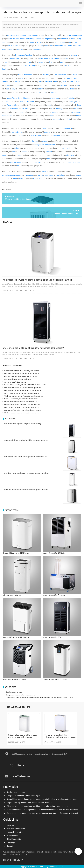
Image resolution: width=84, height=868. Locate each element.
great (35, 49)
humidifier (7, 189)
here (72, 89)
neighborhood (36, 39)
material (71, 98)
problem (23, 102)
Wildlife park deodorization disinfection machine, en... (22, 413)
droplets (5, 69)
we (73, 39)
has (54, 119)
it (49, 35)
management (60, 42)
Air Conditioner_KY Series (12, 595)
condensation (14, 59)
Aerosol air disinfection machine (15, 382)
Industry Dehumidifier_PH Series (54, 595)
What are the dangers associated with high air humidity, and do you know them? (38, 806)
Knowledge (11, 843)
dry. (49, 159)
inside (77, 109)
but (65, 46)
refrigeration (40, 145)
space (69, 78)
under (75, 35)
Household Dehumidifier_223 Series (55, 679)
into (8, 85)
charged (66, 148)
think (25, 98)
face (23, 109)
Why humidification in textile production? (18, 379)
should (53, 98)
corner (56, 59)
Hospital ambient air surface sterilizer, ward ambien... (22, 371)
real (21, 179)
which (12, 49)
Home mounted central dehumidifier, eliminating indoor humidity (26, 490)
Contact (10, 846)
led (34, 59)
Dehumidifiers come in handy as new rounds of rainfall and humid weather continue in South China (39, 698)
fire (13, 132)
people (9, 98)
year (3, 42)
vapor (46, 59)
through (35, 141)
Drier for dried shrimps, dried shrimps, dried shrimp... (22, 374)
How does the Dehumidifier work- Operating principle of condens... (27, 473)
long (76, 46)
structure (46, 75)
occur (38, 92)
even (62, 62)
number (20, 112)
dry (13, 152)
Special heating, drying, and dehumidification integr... (22, 393)
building (72, 102)
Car (19, 49)
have (10, 39)
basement (14, 109)
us (8, 35)
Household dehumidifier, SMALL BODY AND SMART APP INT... (26, 385)
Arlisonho (20, 765)
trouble (11, 46)
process (49, 152)
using (44, 172)
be (14, 39)
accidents (59, 46)
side (74, 82)
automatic (37, 162)
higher (4, 82)
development (14, 35)
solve (7, 102)
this (64, 128)
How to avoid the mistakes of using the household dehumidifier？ (33, 348)
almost (22, 39)
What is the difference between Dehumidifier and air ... (23, 402)
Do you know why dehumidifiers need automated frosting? (29, 803)
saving (40, 175)
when (64, 82)
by (65, 66)
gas (8, 89)
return (32, 42)
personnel (76, 162)
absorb (54, 112)
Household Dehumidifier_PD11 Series (16, 637)
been (58, 119)
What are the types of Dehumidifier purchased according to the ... (26, 457)
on (70, 42)
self (78, 102)
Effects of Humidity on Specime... (42, 198)
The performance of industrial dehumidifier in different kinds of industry (60, 736)
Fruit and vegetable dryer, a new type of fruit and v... (22, 376)
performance (15, 175)
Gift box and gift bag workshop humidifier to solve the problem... (26, 440)
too (56, 82)
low (69, 85)
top (6, 62)
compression (50, 145)
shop (51, 39)
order (15, 179)
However (30, 102)
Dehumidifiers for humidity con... (42, 212)
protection (18, 132)
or (5, 35)
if (60, 35)
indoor (24, 152)
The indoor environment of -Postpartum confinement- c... (23, 396)
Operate (7, 179)
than (47, 78)
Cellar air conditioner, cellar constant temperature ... (22, 399)
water (41, 59)
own (26, 66)
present (47, 132)
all (59, 39)
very (80, 39)
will (22, 49)
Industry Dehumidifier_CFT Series (15, 679)
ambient (19, 155)
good (30, 162)
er (75, 39)
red (74, 112)
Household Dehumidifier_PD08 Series (16, 553)
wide (47, 175)
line (51, 62)
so (69, 46)
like (19, 98)
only (41, 46)
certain (44, 128)
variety (41, 62)
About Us (10, 825)
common (20, 135)
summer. (54, 92)
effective (34, 135)
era (40, 82)
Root (35, 179)
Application (60, 175)
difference (48, 82)
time (80, 46)
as (42, 35)
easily (40, 89)
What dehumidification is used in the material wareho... (23, 405)
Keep (79, 105)
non (76, 55)
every (28, 39)
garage (35, 35)
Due (20, 75)
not (38, 46)
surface (17, 82)
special (29, 75)
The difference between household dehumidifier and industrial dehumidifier (38, 280)
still (15, 105)
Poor (56, 75)
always (4, 155)
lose (78, 85)
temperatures (7, 116)
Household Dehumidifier (16, 828)
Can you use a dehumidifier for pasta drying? (21, 695)
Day (70, 35)
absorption (6, 175)
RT (52, 109)
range (51, 175)
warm (77, 112)
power (45, 141)
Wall (67, 59)
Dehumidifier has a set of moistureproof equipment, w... (23, 388)
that (29, 98)
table (19, 166)
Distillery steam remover (14, 692)
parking (55, 35)
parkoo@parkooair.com (21, 776)
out (71, 82)
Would (15, 98)
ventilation (62, 75)
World (78, 82)
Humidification (16, 162)
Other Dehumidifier (14, 839)
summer (22, 55)
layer (70, 66)
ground (80, 35)
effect (22, 78)
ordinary (59, 109)
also (75, 42)
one (46, 46)
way (39, 135)
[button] (80, 3)
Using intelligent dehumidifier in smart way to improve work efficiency (23, 736)
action (16, 148)
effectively (70, 155)
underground (26, 35)
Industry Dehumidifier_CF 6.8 (53, 637)
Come (17, 39)
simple (79, 175)
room (75, 75)
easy (13, 89)
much (76, 78)
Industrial (56, 135)
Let (6, 66)
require (69, 128)
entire (78, 116)
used (49, 105)
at (74, 59)
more (44, 92)
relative (63, 85)
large (47, 39)
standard (65, 39)
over (29, 62)
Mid (68, 119)
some (51, 59)
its (25, 75)
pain (26, 109)
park (3, 49)
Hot (17, 55)
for (71, 46)
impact (40, 49)
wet (17, 46)
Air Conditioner (12, 836)
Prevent (42, 179)
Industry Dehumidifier (15, 832)
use (57, 98)
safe (52, 46)
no (71, 55)
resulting (31, 66)
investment (29, 175)
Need (70, 162)
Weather (28, 55)
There (9, 105)
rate (51, 116)
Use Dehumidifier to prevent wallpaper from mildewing (23, 424)
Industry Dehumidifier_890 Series (54, 553)
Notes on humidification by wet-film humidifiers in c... (22, 407)
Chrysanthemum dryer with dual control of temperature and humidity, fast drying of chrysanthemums (45, 813)
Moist (39, 42)
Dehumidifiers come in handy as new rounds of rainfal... (23, 390)
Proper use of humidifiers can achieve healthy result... (22, 410)
